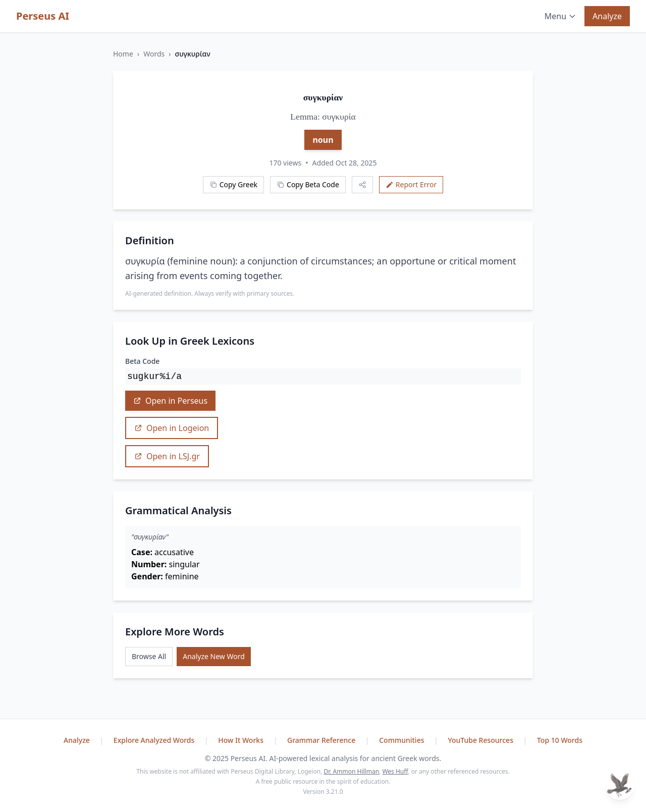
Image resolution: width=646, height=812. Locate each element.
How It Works (241, 740)
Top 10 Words (560, 740)
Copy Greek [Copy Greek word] (233, 184)
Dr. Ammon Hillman (351, 771)
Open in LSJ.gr (167, 456)
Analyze (607, 16)
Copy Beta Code (308, 184)
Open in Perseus (170, 401)
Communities (402, 740)
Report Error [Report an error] (411, 184)
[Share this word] (362, 185)
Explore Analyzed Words (155, 740)
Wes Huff (395, 771)
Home (123, 54)
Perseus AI (43, 16)
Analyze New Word (214, 656)
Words (154, 54)
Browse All (149, 656)
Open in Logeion (172, 428)
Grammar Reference (322, 740)
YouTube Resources (481, 740)
